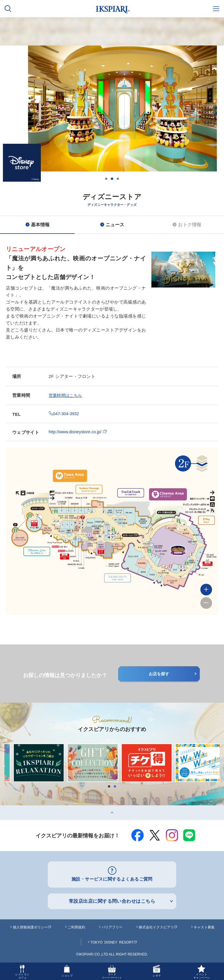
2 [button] (112, 179)
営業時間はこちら (66, 395)
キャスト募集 (204, 926)
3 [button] (118, 179)
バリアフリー (112, 926)
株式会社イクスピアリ (158, 926)
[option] (112, 133)
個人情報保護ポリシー (32, 926)
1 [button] (106, 179)
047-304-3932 (64, 414)
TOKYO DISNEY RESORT (114, 941)
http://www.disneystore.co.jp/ (79, 432)
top (3, 808)
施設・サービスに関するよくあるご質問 (112, 879)
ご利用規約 (76, 926)
